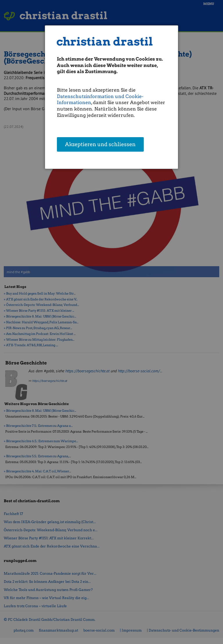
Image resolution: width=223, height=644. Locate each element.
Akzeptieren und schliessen (100, 145)
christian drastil (105, 42)
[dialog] (112, 97)
